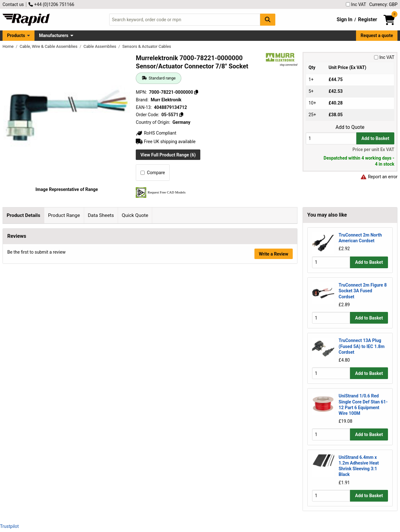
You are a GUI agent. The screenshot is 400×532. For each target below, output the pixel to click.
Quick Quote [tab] (135, 215)
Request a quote (377, 35)
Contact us (13, 4)
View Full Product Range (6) (168, 155)
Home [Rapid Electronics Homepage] (9, 46)
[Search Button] (268, 19)
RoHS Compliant (156, 133)
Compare (153, 173)
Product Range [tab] (64, 215)
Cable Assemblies (100, 46)
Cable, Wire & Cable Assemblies (49, 46)
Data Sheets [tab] (101, 215)
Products (16, 35)
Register (367, 19)
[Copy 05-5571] (181, 115)
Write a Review (274, 353)
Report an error (379, 177)
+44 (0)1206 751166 (51, 4)
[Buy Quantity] (331, 138)
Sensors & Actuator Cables (147, 46)
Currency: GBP (383, 4)
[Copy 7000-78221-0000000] (196, 92)
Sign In (345, 19)
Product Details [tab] (23, 215)
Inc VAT (356, 4)
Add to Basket (375, 138)
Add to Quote (350, 127)
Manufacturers (54, 35)
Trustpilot (9, 526)
